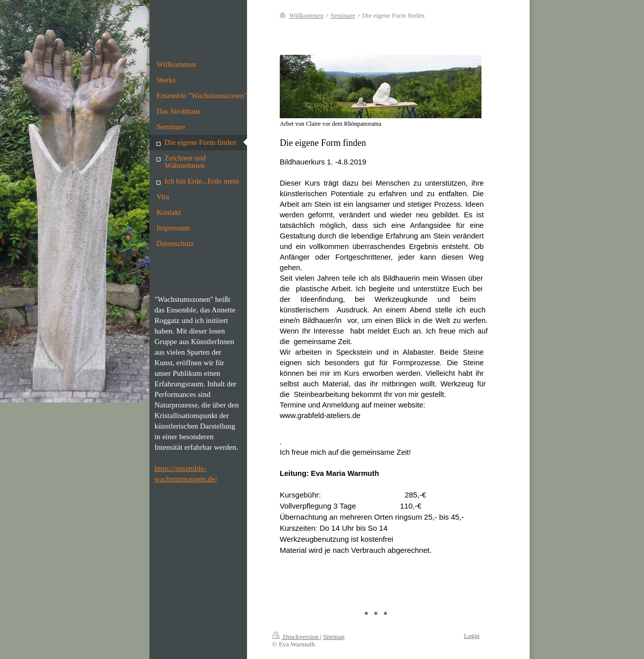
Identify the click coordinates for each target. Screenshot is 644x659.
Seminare (343, 15)
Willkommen (306, 15)
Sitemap (334, 637)
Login (472, 636)
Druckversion (296, 637)
